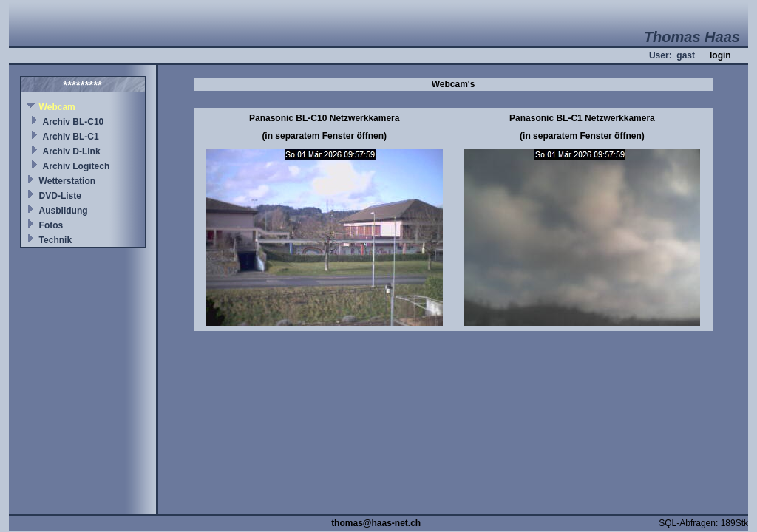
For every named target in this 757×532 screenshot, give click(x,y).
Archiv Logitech (77, 166)
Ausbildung (64, 211)
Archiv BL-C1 (71, 137)
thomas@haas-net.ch (376, 523)
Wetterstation (67, 181)
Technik (55, 240)
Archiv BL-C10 (74, 122)
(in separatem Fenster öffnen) (324, 136)
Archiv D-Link (72, 151)
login (720, 55)
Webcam (57, 107)
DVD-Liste (60, 196)
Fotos (51, 225)
